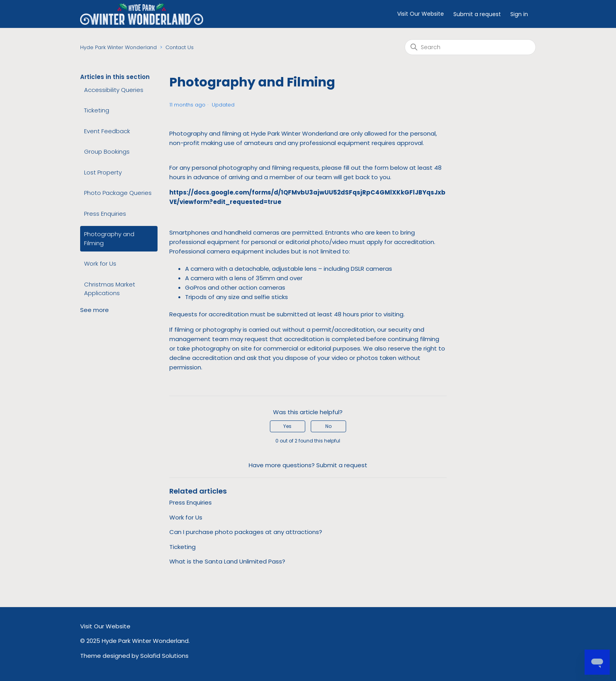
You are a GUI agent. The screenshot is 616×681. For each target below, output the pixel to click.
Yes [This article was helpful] (287, 426)
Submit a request (477, 14)
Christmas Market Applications (110, 289)
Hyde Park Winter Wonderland (118, 47)
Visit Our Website (421, 14)
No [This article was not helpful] (328, 426)
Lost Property (103, 172)
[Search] (470, 47)
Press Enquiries (105, 214)
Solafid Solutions (164, 656)
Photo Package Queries (118, 193)
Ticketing (97, 110)
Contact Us (180, 47)
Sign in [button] (519, 14)
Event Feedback (107, 131)
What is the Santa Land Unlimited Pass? (227, 561)
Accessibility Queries (114, 90)
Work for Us (100, 263)
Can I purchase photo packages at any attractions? (246, 532)
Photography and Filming (109, 239)
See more (94, 310)
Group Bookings (107, 151)
